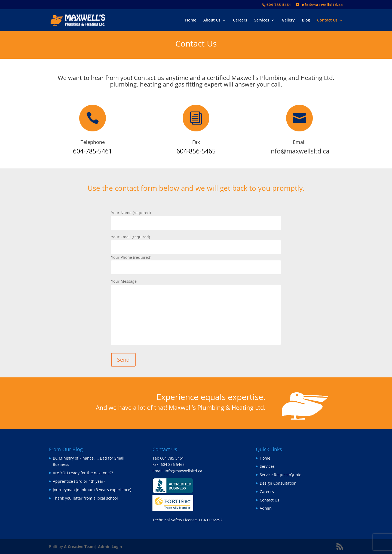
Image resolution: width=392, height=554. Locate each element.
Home (191, 20)
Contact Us (327, 20)
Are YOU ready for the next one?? (83, 473)
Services (262, 20)
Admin (266, 508)
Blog (306, 20)
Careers (240, 20)
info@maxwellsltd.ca (183, 471)
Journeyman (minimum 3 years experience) (92, 490)
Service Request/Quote (281, 475)
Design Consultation (278, 483)
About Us (212, 20)
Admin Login (110, 547)
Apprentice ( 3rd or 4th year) (79, 481)
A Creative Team (79, 547)
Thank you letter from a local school (85, 498)
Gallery (288, 20)
